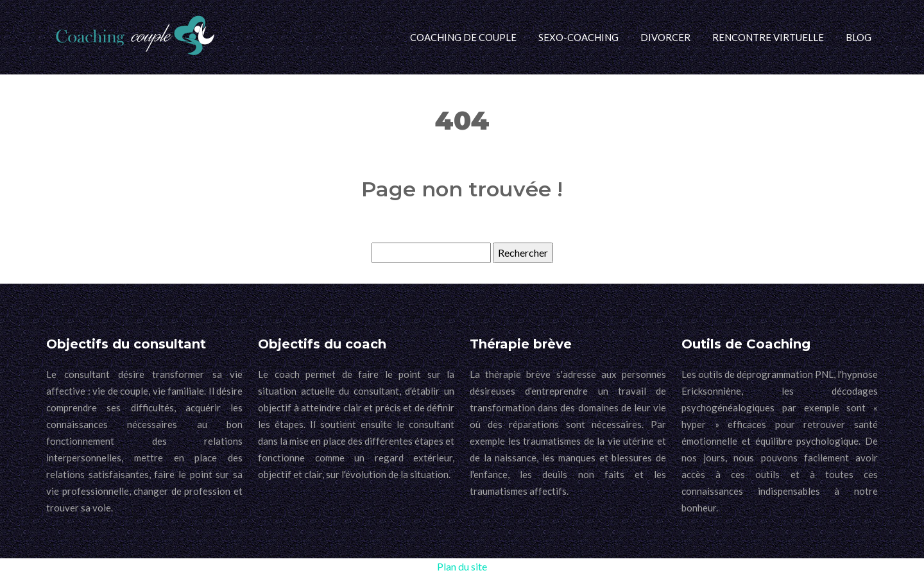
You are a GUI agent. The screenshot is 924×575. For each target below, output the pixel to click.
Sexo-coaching (578, 37)
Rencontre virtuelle (768, 37)
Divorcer (665, 37)
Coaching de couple (463, 37)
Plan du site (462, 566)
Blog (859, 37)
